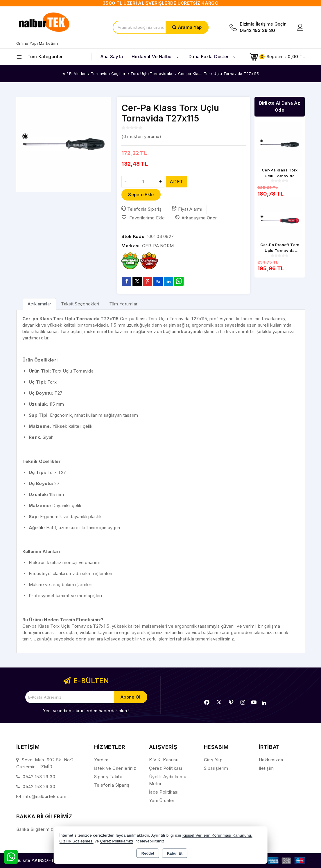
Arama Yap (190, 27)
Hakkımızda (271, 760)
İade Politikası (164, 792)
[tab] (39, 304)
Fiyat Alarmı (187, 209)
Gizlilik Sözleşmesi (76, 841)
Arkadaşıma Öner (196, 218)
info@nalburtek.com (45, 796)
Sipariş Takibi (108, 777)
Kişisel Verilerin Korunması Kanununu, (217, 835)
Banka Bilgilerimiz (35, 829)
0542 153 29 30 (39, 777)
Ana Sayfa (112, 57)
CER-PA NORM (158, 246)
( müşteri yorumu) (141, 136)
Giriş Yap (213, 760)
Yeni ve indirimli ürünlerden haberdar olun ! (86, 711)
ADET (176, 182)
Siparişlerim (216, 768)
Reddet (148, 853)
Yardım (101, 760)
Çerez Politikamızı (117, 841)
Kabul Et (175, 853)
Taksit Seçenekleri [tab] (80, 304)
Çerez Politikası (166, 768)
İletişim (266, 768)
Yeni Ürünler (162, 800)
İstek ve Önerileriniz (115, 768)
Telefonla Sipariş (141, 209)
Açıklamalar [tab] (39, 304)
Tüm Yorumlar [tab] (123, 304)
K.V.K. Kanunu (164, 760)
